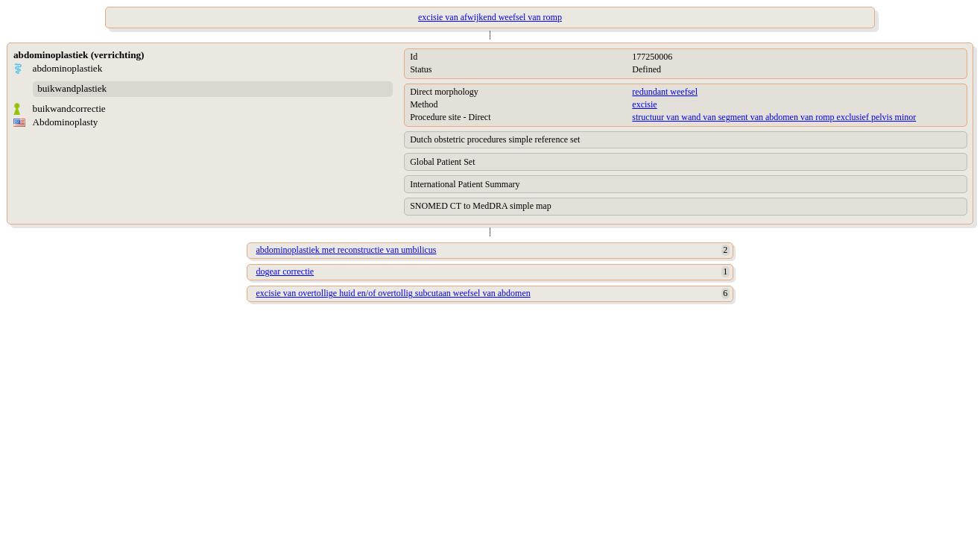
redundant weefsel (665, 92)
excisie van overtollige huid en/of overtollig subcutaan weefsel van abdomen (393, 293)
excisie (644, 104)
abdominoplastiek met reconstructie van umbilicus (347, 250)
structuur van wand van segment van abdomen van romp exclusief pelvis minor (774, 117)
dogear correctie (285, 271)
